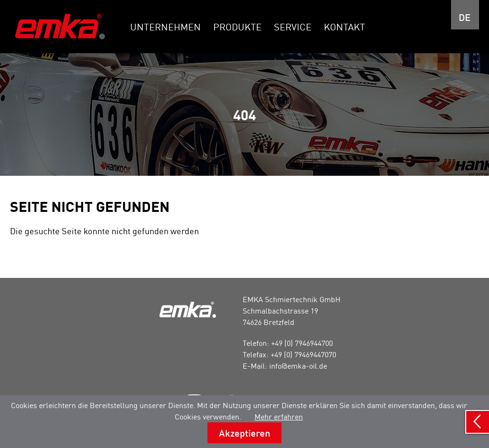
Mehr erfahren (279, 417)
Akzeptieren (244, 433)
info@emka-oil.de (298, 366)
